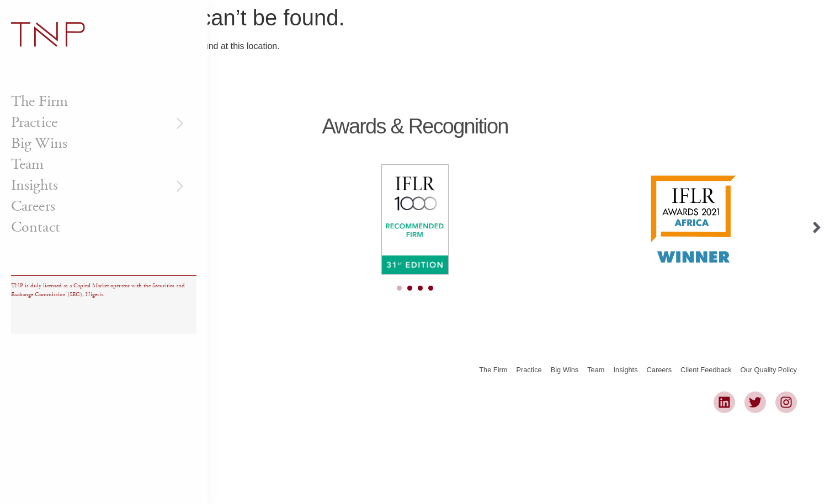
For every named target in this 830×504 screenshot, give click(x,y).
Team (27, 164)
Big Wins (39, 143)
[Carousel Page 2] (410, 288)
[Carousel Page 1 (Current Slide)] (399, 288)
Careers (33, 206)
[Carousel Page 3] (420, 288)
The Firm (39, 101)
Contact (36, 227)
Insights (99, 185)
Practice (99, 122)
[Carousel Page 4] (431, 288)
